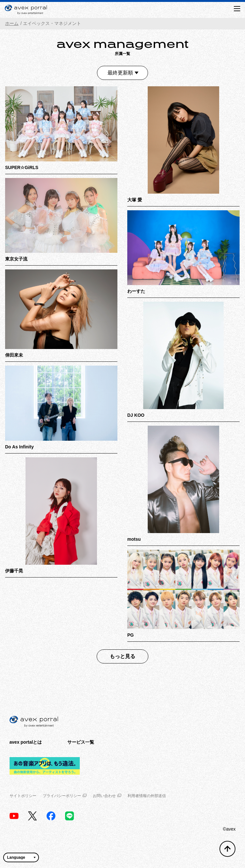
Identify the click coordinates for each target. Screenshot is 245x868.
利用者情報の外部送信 (147, 796)
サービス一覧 (81, 742)
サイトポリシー (23, 796)
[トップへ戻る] (227, 849)
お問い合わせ (107, 796)
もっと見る (122, 656)
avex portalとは (26, 742)
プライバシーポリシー (65, 796)
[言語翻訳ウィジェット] (21, 857)
